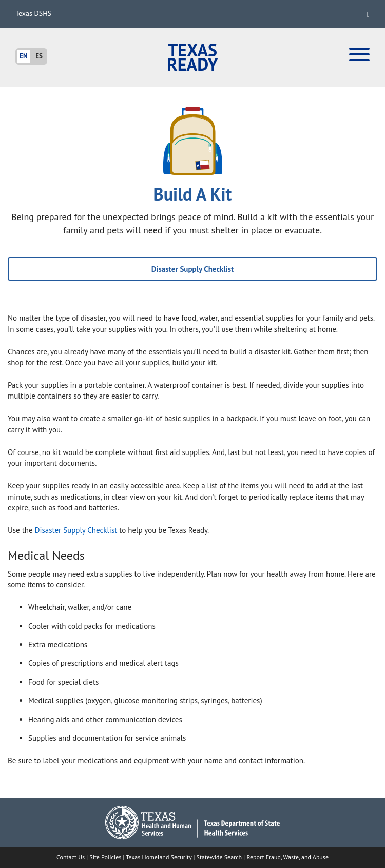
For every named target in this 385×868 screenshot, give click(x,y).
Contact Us (71, 857)
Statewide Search (219, 857)
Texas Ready (192, 57)
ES (39, 56)
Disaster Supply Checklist (193, 269)
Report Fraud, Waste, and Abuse (287, 857)
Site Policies (105, 857)
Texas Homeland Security (159, 857)
